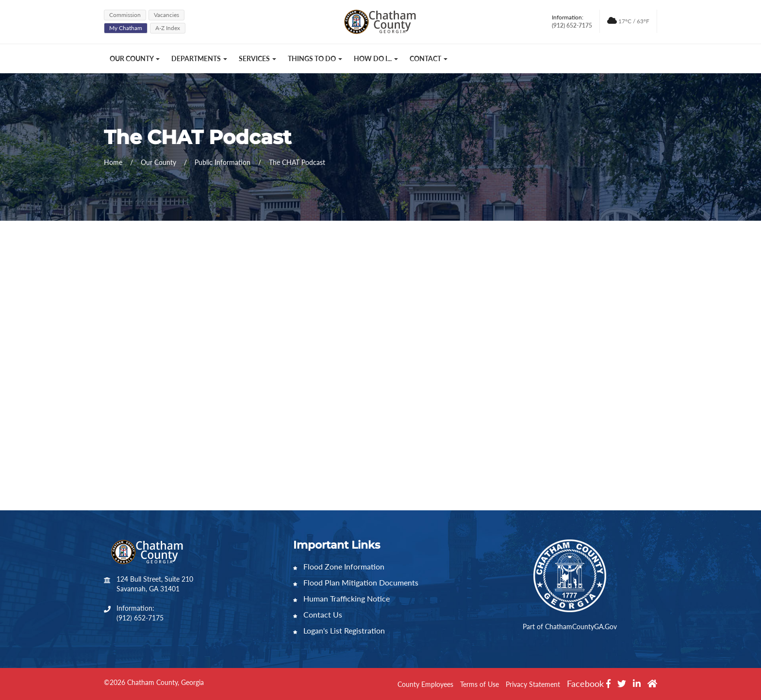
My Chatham (126, 28)
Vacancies (166, 15)
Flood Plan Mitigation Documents (356, 582)
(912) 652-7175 (140, 618)
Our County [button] (135, 58)
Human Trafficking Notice (341, 598)
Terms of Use (480, 684)
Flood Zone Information (339, 566)
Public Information (223, 162)
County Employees (425, 684)
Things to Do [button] (315, 58)
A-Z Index (168, 28)
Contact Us (318, 614)
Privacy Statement (533, 684)
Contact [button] (429, 58)
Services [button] (257, 58)
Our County (159, 162)
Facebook (589, 684)
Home (113, 162)
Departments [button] (199, 58)
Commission (125, 15)
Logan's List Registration (339, 630)
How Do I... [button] (376, 58)
